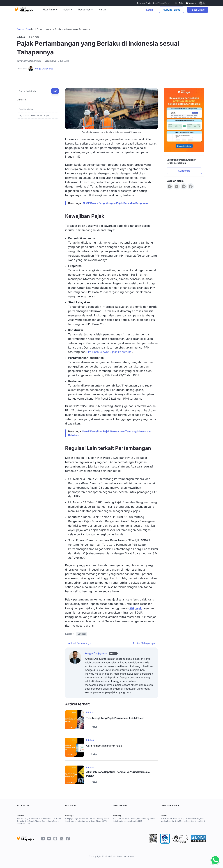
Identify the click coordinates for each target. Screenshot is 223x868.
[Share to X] (170, 186)
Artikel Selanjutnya (144, 643)
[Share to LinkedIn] (184, 186)
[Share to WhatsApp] (177, 186)
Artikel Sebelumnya (80, 643)
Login (148, 12)
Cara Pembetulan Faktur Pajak (104, 746)
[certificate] (191, 3)
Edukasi (21, 37)
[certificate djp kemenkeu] (179, 3)
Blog (28, 29)
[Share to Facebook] (191, 186)
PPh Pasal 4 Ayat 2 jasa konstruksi (109, 352)
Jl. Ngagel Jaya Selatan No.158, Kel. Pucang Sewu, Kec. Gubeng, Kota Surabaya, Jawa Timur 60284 (87, 820)
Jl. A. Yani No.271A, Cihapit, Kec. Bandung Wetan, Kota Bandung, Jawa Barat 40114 (134, 820)
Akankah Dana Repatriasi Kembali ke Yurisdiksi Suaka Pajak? (118, 774)
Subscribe (184, 171)
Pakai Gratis (198, 12)
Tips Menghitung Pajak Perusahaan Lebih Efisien (115, 718)
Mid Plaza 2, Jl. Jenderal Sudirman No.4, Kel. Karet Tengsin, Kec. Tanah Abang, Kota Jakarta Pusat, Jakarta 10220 (39, 821)
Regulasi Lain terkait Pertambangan (34, 115)
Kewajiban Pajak (26, 109)
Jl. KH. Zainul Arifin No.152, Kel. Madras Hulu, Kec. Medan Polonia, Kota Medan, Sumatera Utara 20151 (183, 820)
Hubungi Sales (170, 12)
